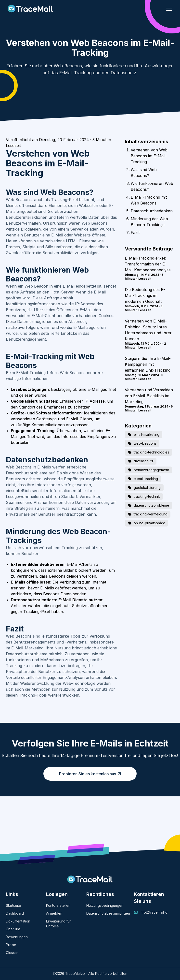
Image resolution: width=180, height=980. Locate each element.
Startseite (13, 905)
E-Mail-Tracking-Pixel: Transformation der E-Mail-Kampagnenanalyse (148, 264)
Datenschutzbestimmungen (108, 913)
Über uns (13, 929)
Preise (11, 945)
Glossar (12, 953)
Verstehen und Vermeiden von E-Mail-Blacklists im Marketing (149, 396)
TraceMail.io (75, 973)
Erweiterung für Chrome (58, 924)
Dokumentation (18, 921)
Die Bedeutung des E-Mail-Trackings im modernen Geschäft (145, 295)
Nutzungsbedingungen (105, 905)
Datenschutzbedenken (152, 211)
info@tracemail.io (154, 912)
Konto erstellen (58, 905)
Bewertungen (17, 937)
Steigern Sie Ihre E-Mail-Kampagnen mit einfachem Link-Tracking (148, 364)
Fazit (135, 233)
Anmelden (54, 913)
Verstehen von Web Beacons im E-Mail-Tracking (149, 156)
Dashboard (15, 913)
